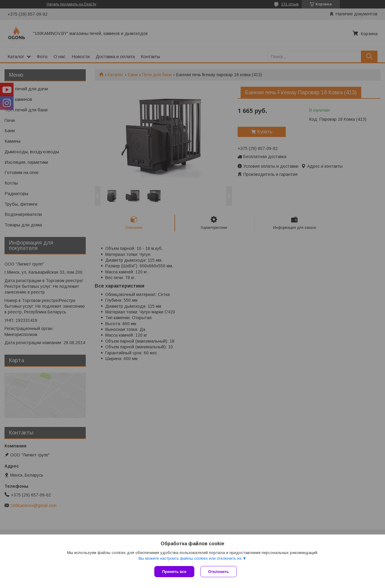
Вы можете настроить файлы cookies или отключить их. (190, 558)
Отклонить (219, 572)
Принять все (174, 572)
